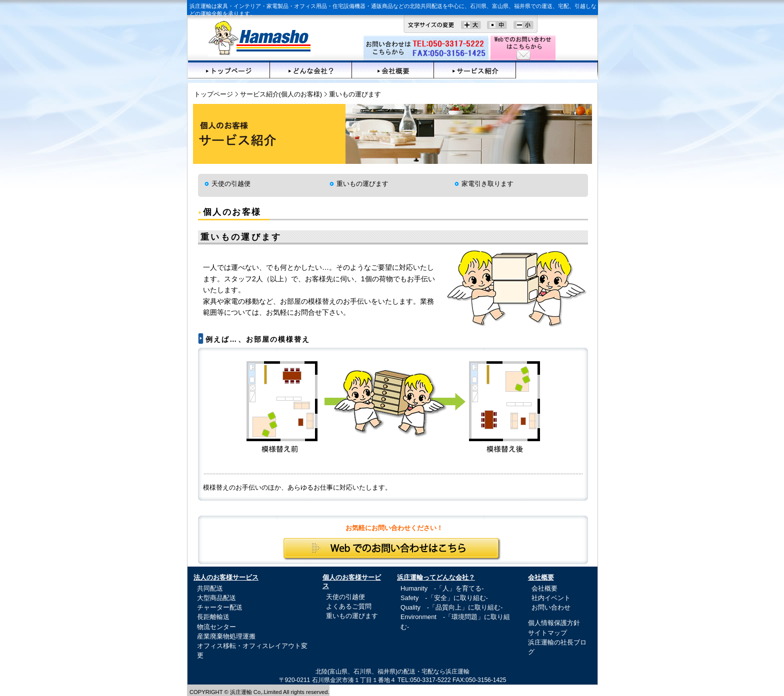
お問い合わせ (551, 607)
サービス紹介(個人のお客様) (281, 94)
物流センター (216, 627)
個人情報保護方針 (554, 623)
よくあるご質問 (349, 606)
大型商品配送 (216, 598)
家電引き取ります (487, 184)
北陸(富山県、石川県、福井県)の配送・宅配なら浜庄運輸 (392, 672)
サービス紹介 (475, 69)
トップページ (229, 69)
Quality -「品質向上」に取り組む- (451, 607)
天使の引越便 (231, 184)
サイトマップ (547, 633)
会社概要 (393, 69)
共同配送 (210, 588)
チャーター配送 (220, 607)
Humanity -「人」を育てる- (442, 588)
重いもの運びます (362, 184)
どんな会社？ (311, 69)
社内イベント (551, 598)
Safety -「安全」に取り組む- (444, 598)
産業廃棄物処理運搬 (226, 636)
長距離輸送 (213, 617)
